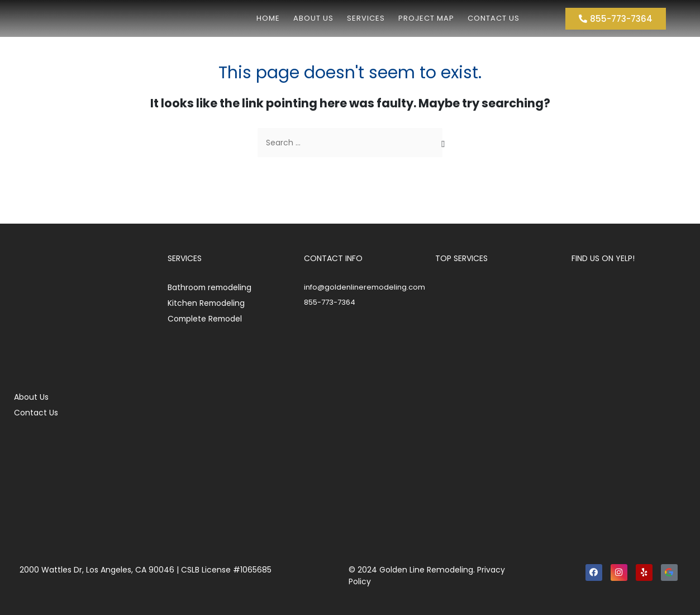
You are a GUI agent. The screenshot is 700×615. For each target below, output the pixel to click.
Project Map (426, 18)
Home (268, 18)
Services (366, 18)
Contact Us (494, 18)
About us (313, 18)
